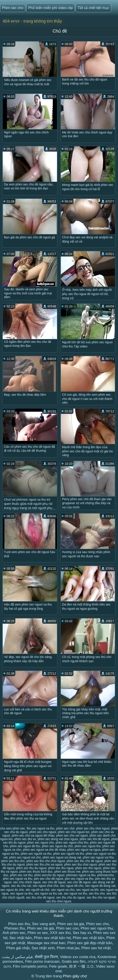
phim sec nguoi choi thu (72, 843)
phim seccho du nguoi (49, 875)
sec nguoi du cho (12, 890)
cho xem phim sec (13, 828)
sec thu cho (97, 893)
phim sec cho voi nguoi (72, 835)
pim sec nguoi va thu (79, 879)
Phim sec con (67, 928)
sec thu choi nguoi (59, 901)
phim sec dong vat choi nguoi (58, 839)
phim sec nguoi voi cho (25, 857)
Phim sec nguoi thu (97, 928)
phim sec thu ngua (61, 868)
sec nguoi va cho (63, 890)
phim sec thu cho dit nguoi (85, 861)
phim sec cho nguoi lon (74, 832)
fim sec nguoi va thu (41, 828)
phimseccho (105, 875)
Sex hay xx (82, 933)
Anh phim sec (14, 933)
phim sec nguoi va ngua (84, 850)
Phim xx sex (38, 933)
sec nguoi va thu (22, 893)
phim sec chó (65, 828)
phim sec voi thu (21, 875)
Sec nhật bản (21, 938)
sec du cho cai (21, 886)
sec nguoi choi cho (45, 886)
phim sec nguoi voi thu (98, 857)
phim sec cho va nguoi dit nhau (33, 835)
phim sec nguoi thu (88, 846)
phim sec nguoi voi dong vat (62, 857)
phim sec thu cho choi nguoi (46, 861)
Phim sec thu (19, 924)
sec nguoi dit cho (72, 886)
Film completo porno (30, 966)
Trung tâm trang (49, 976)
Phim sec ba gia (71, 924)
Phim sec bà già (40, 928)
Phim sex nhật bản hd (52, 938)
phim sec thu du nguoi (31, 868)
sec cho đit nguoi (79, 882)
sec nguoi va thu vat (48, 893)
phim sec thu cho (13, 861)
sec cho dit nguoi (54, 882)
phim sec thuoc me (67, 872)
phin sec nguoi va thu (18, 879)
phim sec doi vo (25, 839)
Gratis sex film (74, 962)
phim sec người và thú (69, 854)
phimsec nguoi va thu (81, 875)
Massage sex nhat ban (46, 943)
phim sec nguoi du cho (57, 846)
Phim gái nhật (18, 948)
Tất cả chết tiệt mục (93, 8)
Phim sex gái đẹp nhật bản (90, 943)
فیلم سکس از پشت (17, 957)
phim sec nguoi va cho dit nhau (44, 850)
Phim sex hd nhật (96, 948)
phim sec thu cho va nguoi (44, 864)
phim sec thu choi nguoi (81, 864)
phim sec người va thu (36, 854)
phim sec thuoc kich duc (36, 872)
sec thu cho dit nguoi (40, 897)
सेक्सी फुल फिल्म (46, 957)
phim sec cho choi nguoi (93, 828)
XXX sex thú (60, 933)
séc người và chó (37, 890)
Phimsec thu (15, 928)
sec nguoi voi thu (76, 893)
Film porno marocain (42, 962)
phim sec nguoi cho (40, 843)
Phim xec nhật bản (88, 938)
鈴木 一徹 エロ (82, 966)
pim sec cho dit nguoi (49, 879)
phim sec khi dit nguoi (95, 839)
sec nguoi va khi (87, 890)
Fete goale (58, 966)
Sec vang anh (44, 924)
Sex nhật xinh (43, 948)
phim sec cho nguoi (43, 832)
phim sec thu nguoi (88, 868)
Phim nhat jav (68, 948)
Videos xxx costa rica (78, 957)
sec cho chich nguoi (27, 882)
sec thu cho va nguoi (101, 897)
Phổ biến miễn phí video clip (50, 8)
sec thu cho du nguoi (71, 897)
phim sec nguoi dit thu (25, 846)
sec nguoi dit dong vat (100, 886)
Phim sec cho (13, 8)
